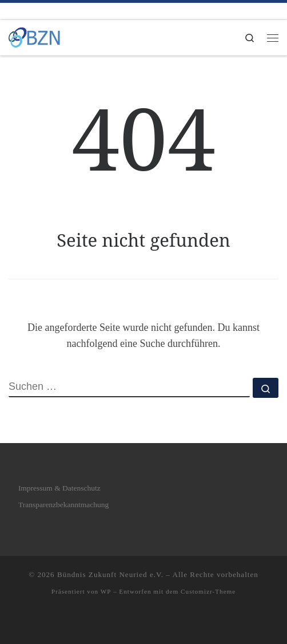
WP (106, 591)
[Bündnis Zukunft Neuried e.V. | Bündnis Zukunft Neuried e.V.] (34, 36)
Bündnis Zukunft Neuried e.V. (110, 574)
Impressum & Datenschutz (59, 488)
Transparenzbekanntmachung (63, 505)
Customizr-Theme (208, 591)
